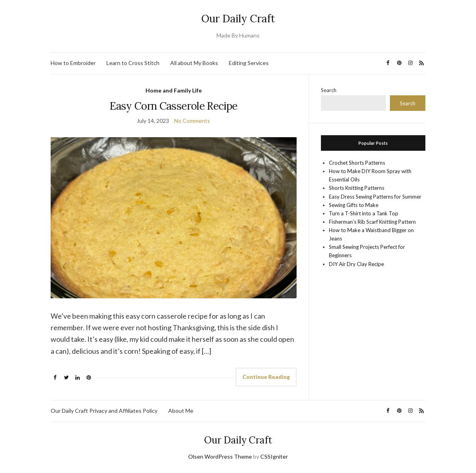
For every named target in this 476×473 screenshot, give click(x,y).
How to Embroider (73, 63)
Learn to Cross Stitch (133, 63)
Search (329, 90)
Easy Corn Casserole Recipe (173, 106)
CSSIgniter (274, 456)
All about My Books (194, 63)
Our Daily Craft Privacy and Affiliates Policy (104, 411)
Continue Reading (266, 377)
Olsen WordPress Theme (220, 456)
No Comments (192, 121)
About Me (181, 411)
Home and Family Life (174, 90)
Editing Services (249, 63)
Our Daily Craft (238, 19)
